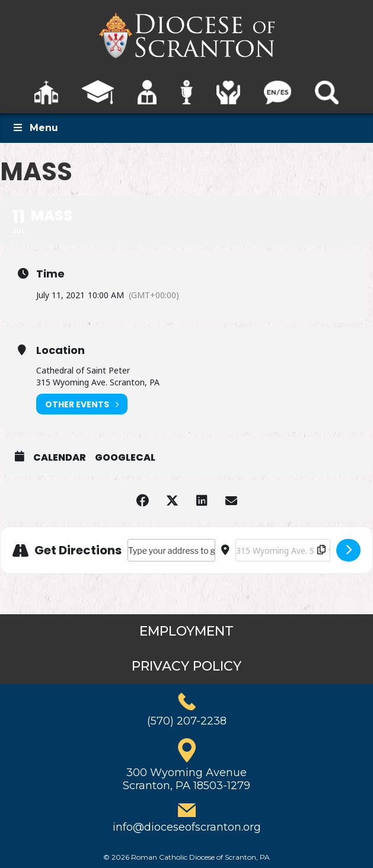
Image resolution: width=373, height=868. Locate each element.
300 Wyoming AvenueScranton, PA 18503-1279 (186, 779)
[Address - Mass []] (171, 550)
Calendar (60, 458)
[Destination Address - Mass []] (283, 550)
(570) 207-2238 (187, 721)
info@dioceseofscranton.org (187, 827)
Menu (35, 128)
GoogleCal (125, 458)
